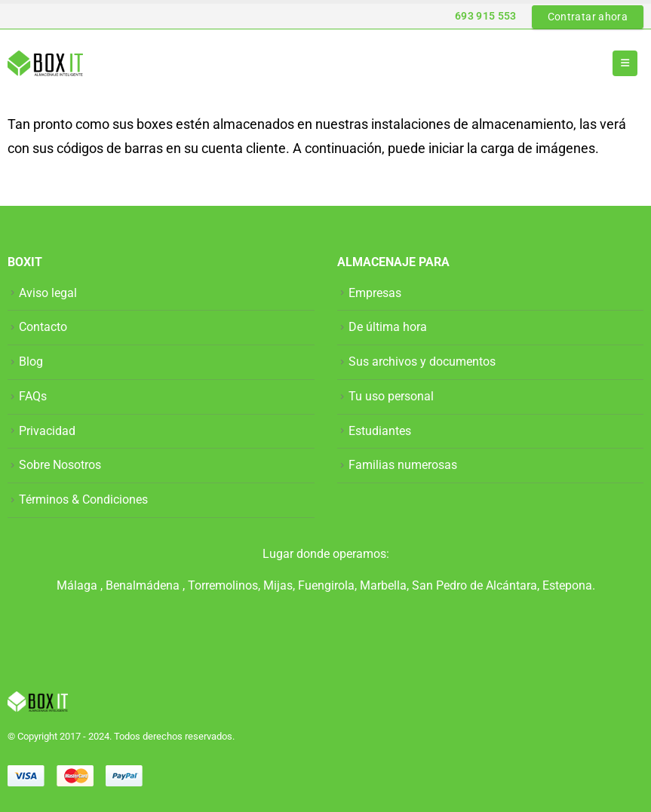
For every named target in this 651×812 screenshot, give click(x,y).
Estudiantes (380, 431)
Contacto (43, 327)
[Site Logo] (45, 63)
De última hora (388, 327)
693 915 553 (486, 16)
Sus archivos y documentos (422, 362)
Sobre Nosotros (60, 465)
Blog (31, 362)
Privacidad (47, 431)
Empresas (375, 293)
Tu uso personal (391, 396)
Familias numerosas (403, 465)
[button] (625, 63)
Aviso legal (48, 293)
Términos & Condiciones (83, 499)
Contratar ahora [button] (588, 17)
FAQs (33, 396)
